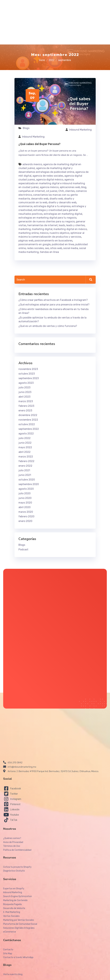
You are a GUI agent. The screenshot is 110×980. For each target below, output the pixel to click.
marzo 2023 (26, 401)
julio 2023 (24, 387)
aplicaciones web (70, 187)
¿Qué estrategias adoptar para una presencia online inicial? (54, 305)
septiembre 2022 (29, 429)
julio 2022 (25, 438)
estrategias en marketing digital (63, 214)
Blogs (26, 128)
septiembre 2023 (29, 378)
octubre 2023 (27, 374)
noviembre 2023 (28, 369)
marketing (25, 229)
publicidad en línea (63, 244)
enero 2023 (25, 411)
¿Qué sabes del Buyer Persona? (39, 144)
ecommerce (25, 206)
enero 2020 (25, 521)
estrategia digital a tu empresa (52, 206)
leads (62, 225)
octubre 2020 (27, 480)
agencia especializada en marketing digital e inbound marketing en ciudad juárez (52, 183)
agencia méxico (49, 187)
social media (71, 248)
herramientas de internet (43, 225)
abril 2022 (25, 452)
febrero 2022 (26, 461)
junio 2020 (25, 498)
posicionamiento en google (35, 244)
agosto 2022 (26, 434)
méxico (44, 233)
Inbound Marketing (80, 130)
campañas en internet (32, 191)
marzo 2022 (26, 457)
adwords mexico (32, 164)
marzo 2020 (26, 512)
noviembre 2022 (28, 420)
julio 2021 (24, 470)
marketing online (29, 233)
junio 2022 (25, 443)
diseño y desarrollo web (62, 202)
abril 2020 (25, 507)
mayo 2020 (25, 503)
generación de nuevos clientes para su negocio (47, 221)
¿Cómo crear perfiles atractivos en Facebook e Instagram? (53, 300)
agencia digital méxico (50, 180)
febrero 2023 (26, 406)
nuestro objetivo (59, 233)
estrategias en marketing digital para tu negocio (47, 218)
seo (47, 248)
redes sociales (35, 248)
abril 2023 (24, 397)
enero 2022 (25, 466)
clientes (70, 191)
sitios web (56, 248)
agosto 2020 (26, 489)
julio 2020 (25, 493)
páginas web (26, 241)
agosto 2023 (26, 383)
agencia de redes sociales (48, 176)
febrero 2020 (26, 516)
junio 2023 (25, 392)
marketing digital (42, 229)
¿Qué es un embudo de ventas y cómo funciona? (48, 326)
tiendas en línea (49, 252)
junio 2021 (25, 475)
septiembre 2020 (29, 484)
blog (84, 187)
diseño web (56, 199)
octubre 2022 (27, 424)
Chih (61, 191)
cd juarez (52, 191)
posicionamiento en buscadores (53, 241)
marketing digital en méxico (70, 229)
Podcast (23, 549)
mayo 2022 (25, 447)
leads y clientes (76, 225)
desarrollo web (40, 199)
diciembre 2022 (28, 415)
